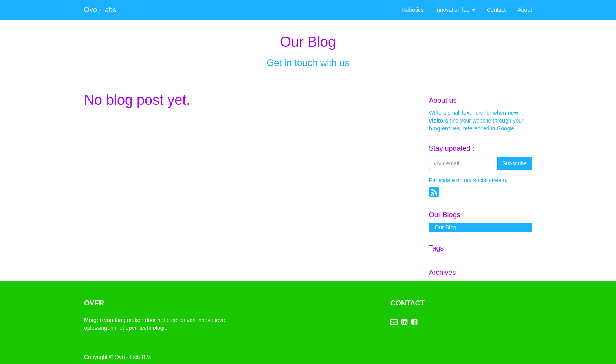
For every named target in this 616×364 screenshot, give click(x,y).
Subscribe (515, 163)
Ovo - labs (100, 10)
